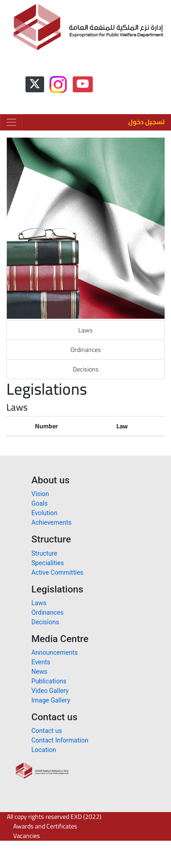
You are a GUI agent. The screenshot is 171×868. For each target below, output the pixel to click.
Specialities (48, 563)
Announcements (55, 652)
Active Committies (57, 572)
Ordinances (86, 350)
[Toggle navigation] (11, 122)
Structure (44, 553)
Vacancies (27, 836)
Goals (40, 503)
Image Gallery (51, 700)
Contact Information (60, 740)
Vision (40, 494)
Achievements (51, 522)
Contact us (47, 731)
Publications (49, 681)
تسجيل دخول (146, 122)
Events (41, 662)
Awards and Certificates (45, 826)
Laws (85, 330)
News (39, 672)
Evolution (44, 513)
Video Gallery (50, 691)
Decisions (86, 369)
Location (44, 750)
